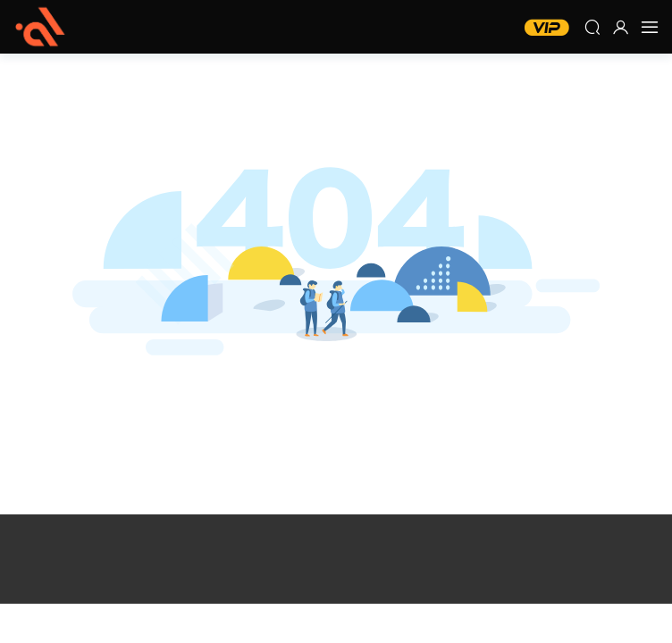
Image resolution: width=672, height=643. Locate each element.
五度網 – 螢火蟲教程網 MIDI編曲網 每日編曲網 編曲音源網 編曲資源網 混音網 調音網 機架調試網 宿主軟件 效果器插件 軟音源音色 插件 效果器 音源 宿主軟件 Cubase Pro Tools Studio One (40, 27)
